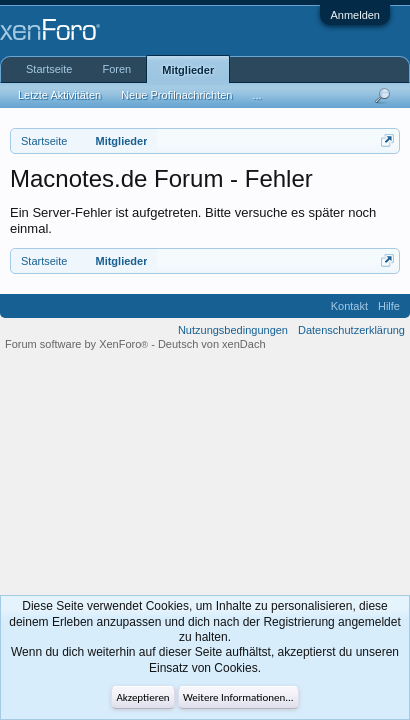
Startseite (49, 69)
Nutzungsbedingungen (233, 330)
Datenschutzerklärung (351, 330)
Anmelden (355, 15)
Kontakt (349, 306)
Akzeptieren (142, 697)
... (256, 95)
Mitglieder (188, 70)
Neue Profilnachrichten (176, 95)
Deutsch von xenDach (212, 344)
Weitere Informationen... (238, 697)
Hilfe (389, 306)
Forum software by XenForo (78, 344)
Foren (116, 69)
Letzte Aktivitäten (59, 95)
